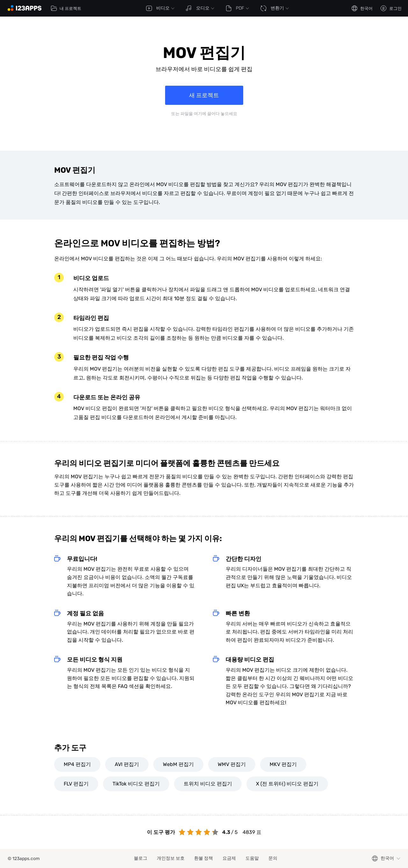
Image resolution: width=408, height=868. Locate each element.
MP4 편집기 (77, 764)
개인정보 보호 (171, 858)
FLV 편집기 (76, 784)
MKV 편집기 (283, 764)
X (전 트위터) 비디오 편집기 (287, 784)
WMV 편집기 (232, 764)
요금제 (229, 858)
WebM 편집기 (178, 764)
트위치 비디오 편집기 (208, 784)
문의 (273, 858)
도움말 (252, 858)
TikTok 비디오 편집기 (136, 784)
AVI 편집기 (127, 764)
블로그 (141, 858)
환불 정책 (204, 858)
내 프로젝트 (66, 8)
